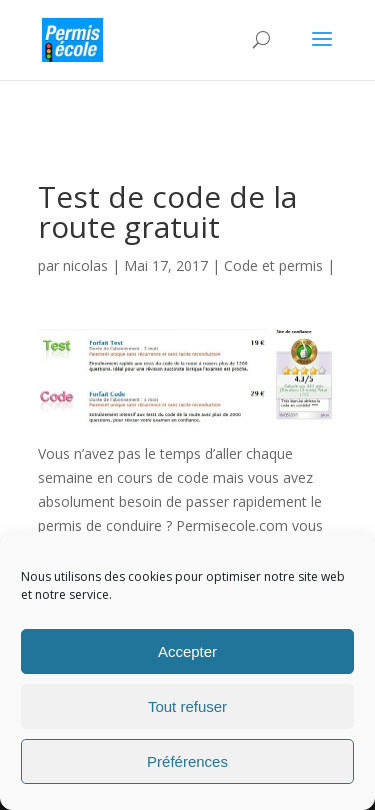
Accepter (187, 651)
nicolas (85, 265)
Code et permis (273, 265)
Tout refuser (187, 706)
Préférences (187, 761)
